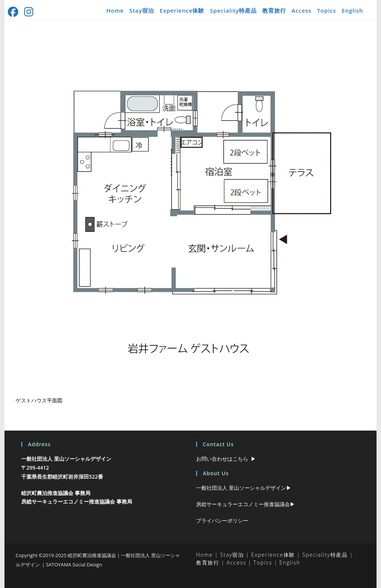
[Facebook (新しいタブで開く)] (15, 12)
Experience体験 (182, 10)
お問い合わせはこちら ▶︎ (226, 459)
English (352, 10)
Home (115, 10)
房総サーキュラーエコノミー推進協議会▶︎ (246, 504)
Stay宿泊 (142, 10)
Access (302, 10)
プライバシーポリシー (222, 520)
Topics (326, 10)
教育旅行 (274, 10)
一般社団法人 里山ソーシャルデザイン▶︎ (244, 488)
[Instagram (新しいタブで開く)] (30, 12)
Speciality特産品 (233, 10)
